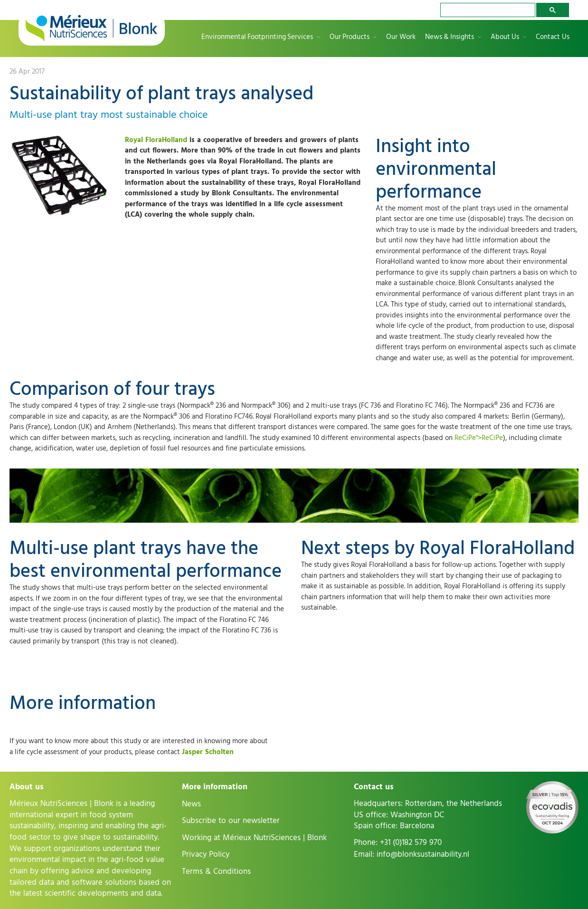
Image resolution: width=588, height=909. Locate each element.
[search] (487, 10)
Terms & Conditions (216, 871)
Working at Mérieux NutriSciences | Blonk (254, 838)
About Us (505, 37)
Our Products (350, 37)
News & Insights (450, 37)
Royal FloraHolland (156, 140)
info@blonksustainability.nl (423, 854)
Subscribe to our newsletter (231, 821)
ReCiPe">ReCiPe (479, 438)
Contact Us (553, 37)
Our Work (401, 37)
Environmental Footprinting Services (257, 37)
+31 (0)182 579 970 (411, 842)
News (191, 804)
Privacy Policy (206, 854)
